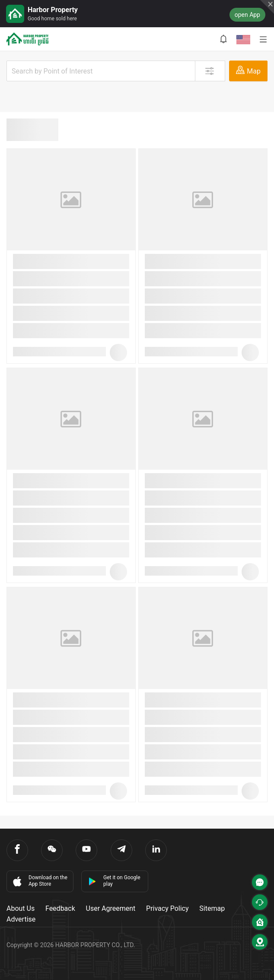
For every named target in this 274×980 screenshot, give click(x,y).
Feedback (60, 908)
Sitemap (212, 908)
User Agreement (111, 908)
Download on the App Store (39, 881)
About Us (21, 908)
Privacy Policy (167, 908)
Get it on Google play (114, 881)
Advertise (21, 919)
